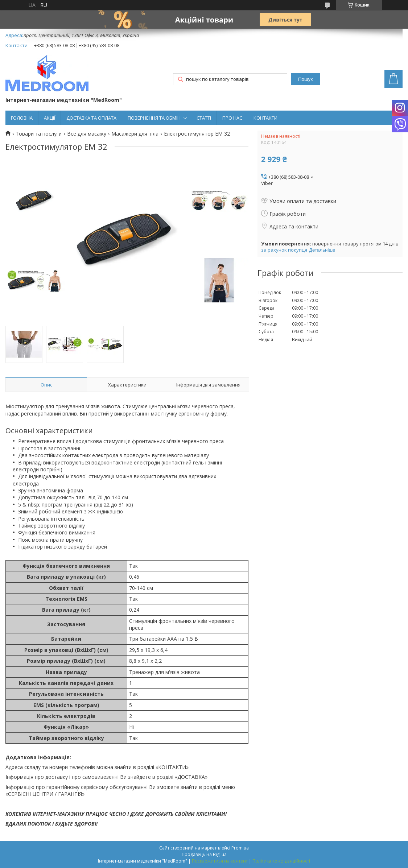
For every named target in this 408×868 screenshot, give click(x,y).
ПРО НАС (232, 118)
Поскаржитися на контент (220, 861)
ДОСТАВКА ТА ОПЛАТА (91, 118)
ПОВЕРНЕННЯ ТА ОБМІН (154, 118)
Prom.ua (240, 848)
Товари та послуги (39, 134)
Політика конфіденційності (281, 861)
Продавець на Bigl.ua (204, 854)
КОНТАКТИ (265, 118)
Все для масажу (87, 134)
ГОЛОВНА (22, 118)
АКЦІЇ (50, 118)
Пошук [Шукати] (305, 79)
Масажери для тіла (135, 134)
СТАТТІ (204, 118)
